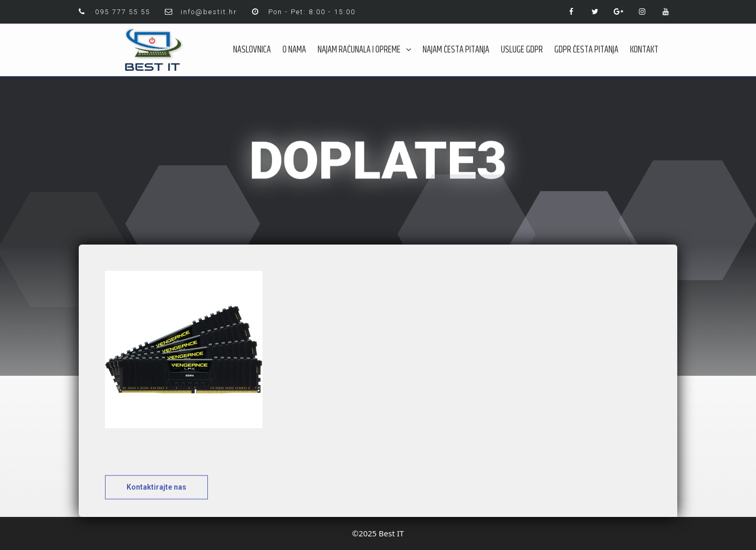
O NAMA (294, 50)
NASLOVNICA (252, 50)
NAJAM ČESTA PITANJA (456, 50)
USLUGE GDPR (522, 50)
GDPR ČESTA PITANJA (586, 50)
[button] (156, 494)
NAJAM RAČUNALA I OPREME (364, 50)
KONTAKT (644, 50)
